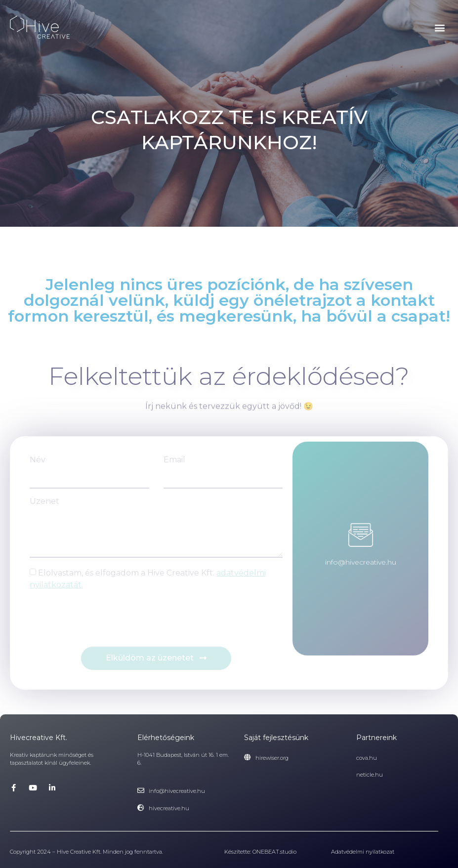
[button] (440, 28)
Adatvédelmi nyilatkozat (363, 852)
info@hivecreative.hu (361, 546)
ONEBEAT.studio (274, 852)
